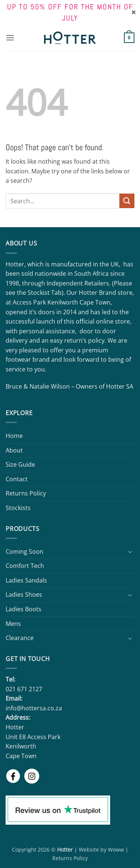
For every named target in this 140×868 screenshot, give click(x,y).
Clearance (20, 638)
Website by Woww (101, 850)
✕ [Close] (133, 12)
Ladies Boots (24, 609)
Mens (13, 624)
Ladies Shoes (24, 594)
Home (14, 436)
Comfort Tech (25, 566)
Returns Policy (26, 493)
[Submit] (127, 201)
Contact (17, 479)
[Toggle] (130, 552)
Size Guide (20, 464)
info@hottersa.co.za (34, 708)
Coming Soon (24, 552)
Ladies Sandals (26, 580)
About (14, 450)
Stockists (18, 508)
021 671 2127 (24, 689)
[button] (10, 38)
